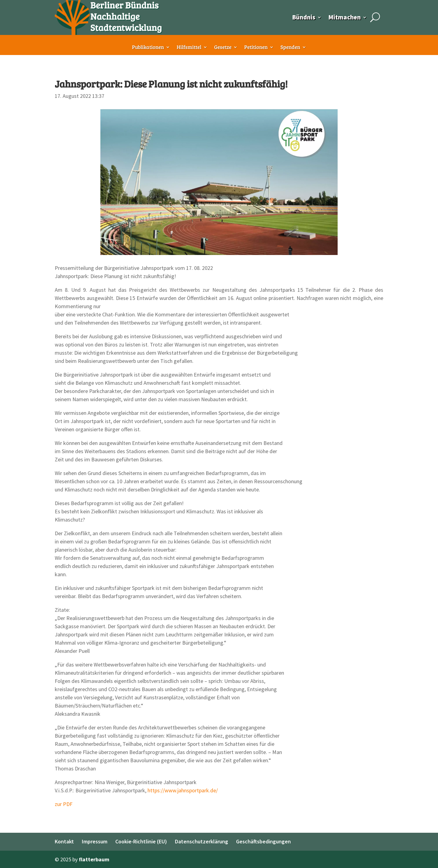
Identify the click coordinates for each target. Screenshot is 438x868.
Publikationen (148, 48)
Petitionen (256, 48)
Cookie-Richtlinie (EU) (141, 841)
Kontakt (64, 841)
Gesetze (223, 48)
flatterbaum (94, 859)
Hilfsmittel (189, 48)
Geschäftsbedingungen (263, 841)
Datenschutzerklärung (202, 841)
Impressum (95, 841)
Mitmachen (344, 17)
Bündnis (304, 17)
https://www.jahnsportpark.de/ (183, 790)
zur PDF (64, 804)
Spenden (290, 48)
